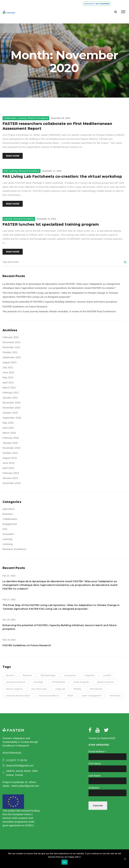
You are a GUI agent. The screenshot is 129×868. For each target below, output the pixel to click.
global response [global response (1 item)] (105, 682)
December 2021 (12, 342)
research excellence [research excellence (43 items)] (49, 696)
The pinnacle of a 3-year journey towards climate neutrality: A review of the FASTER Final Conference (59, 311)
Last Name (95, 776)
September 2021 (12, 357)
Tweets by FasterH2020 (102, 738)
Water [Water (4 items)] (70, 696)
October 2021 (10, 352)
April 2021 (8, 382)
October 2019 (10, 453)
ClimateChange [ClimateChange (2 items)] (48, 675)
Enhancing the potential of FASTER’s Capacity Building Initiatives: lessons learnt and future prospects (60, 302)
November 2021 (12, 347)
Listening (8, 544)
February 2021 (11, 393)
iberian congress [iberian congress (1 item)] (14, 689)
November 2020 (12, 408)
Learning (22, 118)
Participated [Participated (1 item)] (96, 689)
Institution (94, 788)
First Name (95, 763)
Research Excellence (38, 118)
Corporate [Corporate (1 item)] (90, 675)
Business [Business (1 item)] (28, 675)
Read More (13, 156)
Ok (65, 862)
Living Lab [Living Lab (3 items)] (60, 689)
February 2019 (11, 473)
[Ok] (125, 859)
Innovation (8, 534)
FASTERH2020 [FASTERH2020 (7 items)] (58, 682)
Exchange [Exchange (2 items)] (38, 682)
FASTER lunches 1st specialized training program (51, 224)
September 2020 (12, 418)
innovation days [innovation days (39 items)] (39, 689)
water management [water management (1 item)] (92, 696)
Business (8, 514)
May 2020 (8, 423)
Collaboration (10, 118)
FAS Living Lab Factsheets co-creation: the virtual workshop (62, 176)
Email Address (97, 751)
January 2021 (10, 398)
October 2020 (10, 413)
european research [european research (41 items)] (16, 682)
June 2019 (8, 463)
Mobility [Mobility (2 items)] (78, 689)
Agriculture (9, 509)
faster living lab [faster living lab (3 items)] (81, 682)
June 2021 (8, 372)
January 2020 (10, 443)
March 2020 (9, 433)
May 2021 (8, 377)
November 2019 (12, 448)
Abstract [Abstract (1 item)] (10, 675)
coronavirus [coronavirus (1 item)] (70, 675)
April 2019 (8, 468)
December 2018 (12, 483)
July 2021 (8, 367)
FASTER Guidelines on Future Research (25, 307)
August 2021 (10, 362)
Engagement (10, 524)
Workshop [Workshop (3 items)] (115, 696)
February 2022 (11, 337)
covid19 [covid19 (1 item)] (107, 675)
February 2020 (11, 438)
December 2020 (12, 403)
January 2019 (10, 478)
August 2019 (10, 458)
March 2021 (9, 387)
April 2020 (8, 428)
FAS (6, 171)
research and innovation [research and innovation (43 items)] (18, 696)
